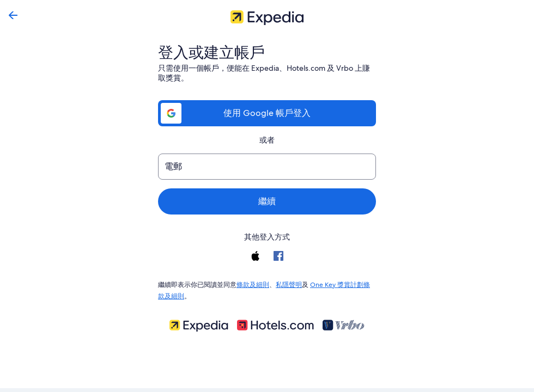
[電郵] (267, 167)
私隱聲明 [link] (289, 284)
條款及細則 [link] (253, 284)
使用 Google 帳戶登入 (267, 113)
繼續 (267, 201)
